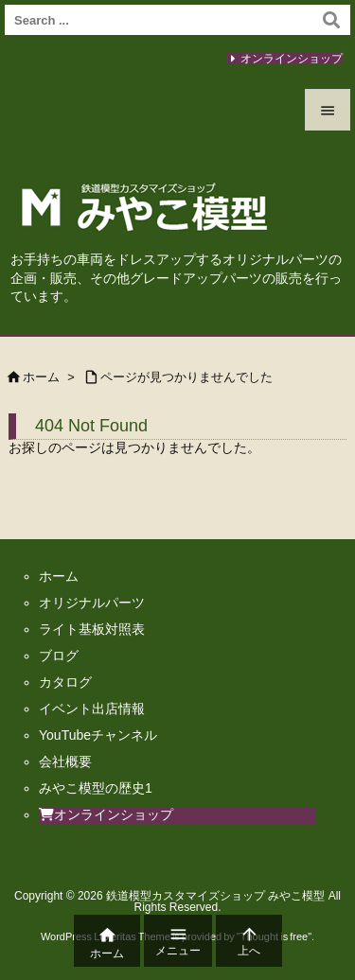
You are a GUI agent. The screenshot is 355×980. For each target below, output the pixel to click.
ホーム (41, 377)
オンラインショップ (292, 59)
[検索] (331, 20)
